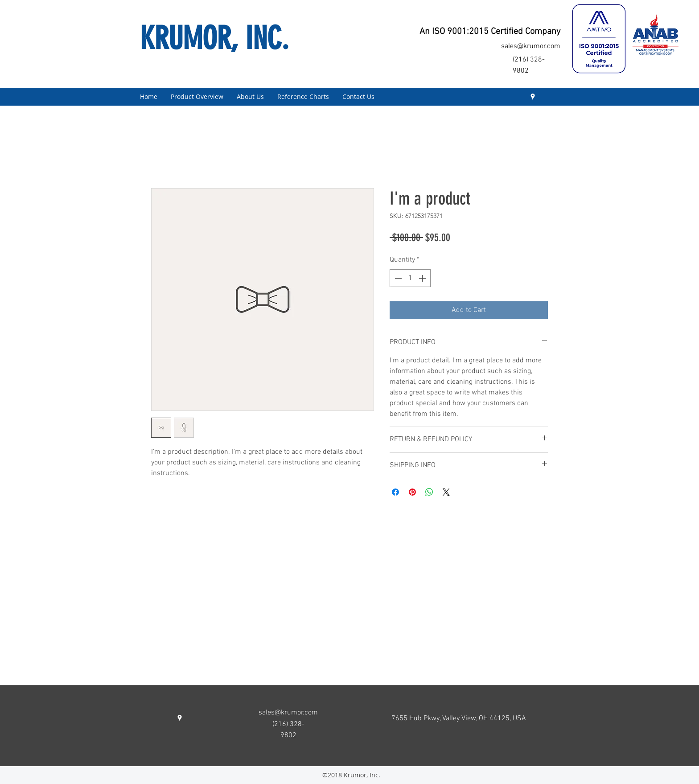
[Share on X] (446, 492)
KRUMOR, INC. (214, 39)
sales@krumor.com (531, 46)
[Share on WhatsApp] (429, 492)
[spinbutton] (410, 278)
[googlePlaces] (533, 97)
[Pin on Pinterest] (412, 492)
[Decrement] (397, 278)
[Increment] (423, 278)
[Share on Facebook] (395, 492)
